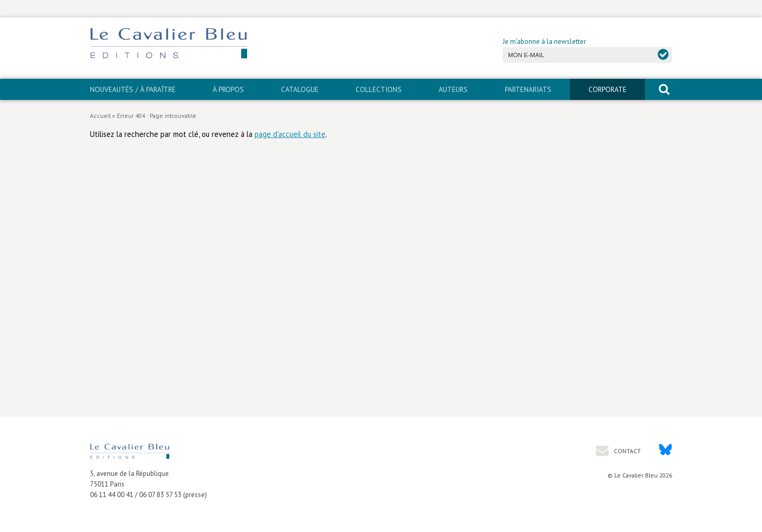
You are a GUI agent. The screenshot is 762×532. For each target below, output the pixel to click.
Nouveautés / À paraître (133, 89)
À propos (228, 89)
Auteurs (453, 89)
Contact (627, 451)
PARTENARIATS (528, 89)
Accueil (100, 116)
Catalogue (300, 89)
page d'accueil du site (290, 134)
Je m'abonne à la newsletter (544, 42)
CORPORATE (607, 89)
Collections (379, 89)
